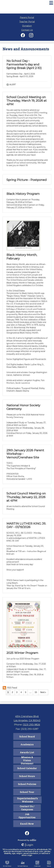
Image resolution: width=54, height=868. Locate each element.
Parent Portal (27, 17)
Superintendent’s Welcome (27, 800)
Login (27, 845)
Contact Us (27, 30)
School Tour (27, 792)
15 (36, 692)
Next (43, 692)
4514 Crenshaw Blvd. (27, 716)
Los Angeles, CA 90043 (27, 721)
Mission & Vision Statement (27, 760)
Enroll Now (27, 824)
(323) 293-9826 (31, 725)
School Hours (27, 776)
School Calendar (27, 768)
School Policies (27, 784)
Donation (27, 26)
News (49, 864)
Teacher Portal (27, 22)
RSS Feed (10, 688)
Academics (27, 744)
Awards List (27, 752)
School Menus (23, 864)
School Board (27, 737)
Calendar (37, 864)
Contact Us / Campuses (27, 808)
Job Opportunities (27, 816)
